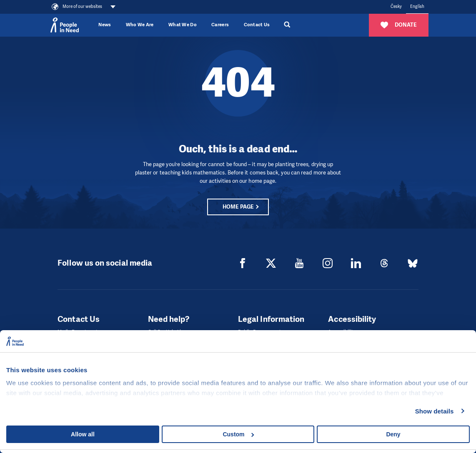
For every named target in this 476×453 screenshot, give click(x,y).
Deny (393, 434)
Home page (238, 207)
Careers (220, 25)
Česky (396, 6)
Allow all (83, 434)
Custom (238, 434)
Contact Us (257, 25)
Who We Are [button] (140, 25)
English (417, 6)
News (105, 25)
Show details (435, 411)
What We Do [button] (183, 25)
